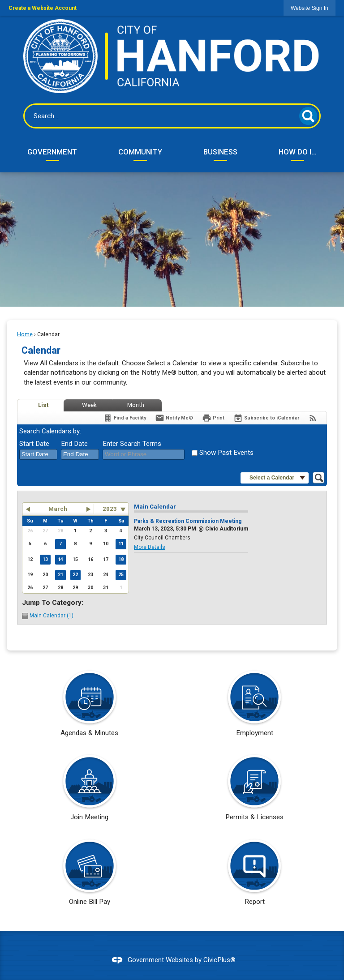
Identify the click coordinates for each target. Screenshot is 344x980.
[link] (310, 8)
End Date (74, 444)
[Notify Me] (174, 418)
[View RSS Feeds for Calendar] (313, 418)
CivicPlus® (219, 960)
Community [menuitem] (140, 152)
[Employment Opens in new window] (255, 706)
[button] (308, 116)
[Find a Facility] (125, 418)
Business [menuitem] (220, 152)
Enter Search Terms (132, 444)
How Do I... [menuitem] (298, 152)
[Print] (213, 418)
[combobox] (38, 454)
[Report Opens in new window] (255, 875)
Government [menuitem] (52, 152)
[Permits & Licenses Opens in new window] (255, 791)
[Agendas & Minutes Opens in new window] (89, 706)
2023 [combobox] (110, 509)
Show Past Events (226, 453)
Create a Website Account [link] (43, 8)
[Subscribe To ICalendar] (266, 418)
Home (25, 334)
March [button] (58, 509)
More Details (150, 547)
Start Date (34, 444)
